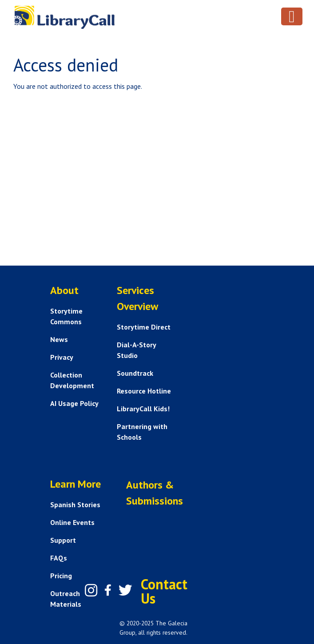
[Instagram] (91, 590)
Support (63, 540)
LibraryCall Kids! (143, 409)
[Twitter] (125, 590)
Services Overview (137, 298)
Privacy (62, 357)
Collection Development (72, 380)
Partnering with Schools (142, 432)
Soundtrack (135, 373)
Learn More (76, 484)
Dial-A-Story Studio (136, 350)
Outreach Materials (66, 599)
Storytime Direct (144, 327)
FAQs (59, 558)
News (59, 339)
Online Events (72, 522)
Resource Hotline (144, 391)
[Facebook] (108, 590)
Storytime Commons (66, 316)
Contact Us (164, 591)
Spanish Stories (75, 505)
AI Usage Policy (74, 403)
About (64, 290)
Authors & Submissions (155, 493)
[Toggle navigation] (292, 16)
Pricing (61, 576)
